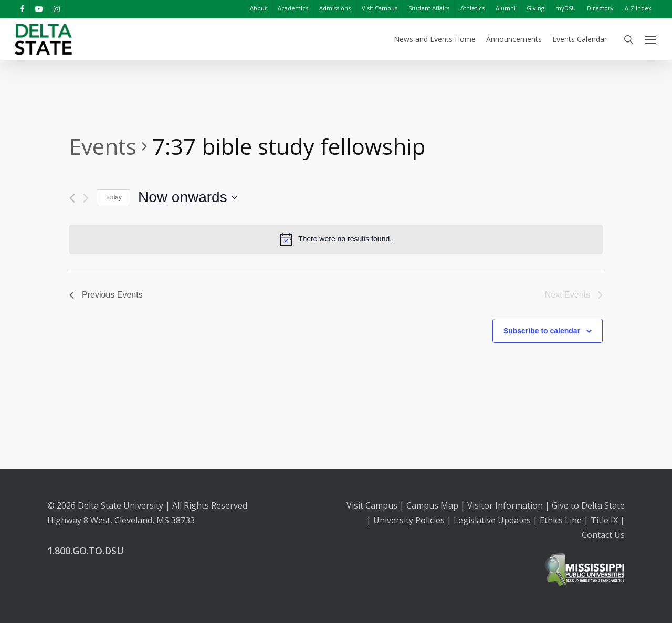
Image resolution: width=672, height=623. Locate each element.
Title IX (604, 520)
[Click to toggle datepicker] (188, 197)
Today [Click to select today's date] (113, 197)
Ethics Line (561, 520)
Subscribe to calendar (542, 331)
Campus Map (432, 505)
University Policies (409, 520)
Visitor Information (505, 505)
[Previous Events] (72, 198)
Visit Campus (372, 505)
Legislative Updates (492, 520)
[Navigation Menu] (651, 39)
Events (103, 146)
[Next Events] (86, 198)
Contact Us (603, 535)
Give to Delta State (588, 505)
